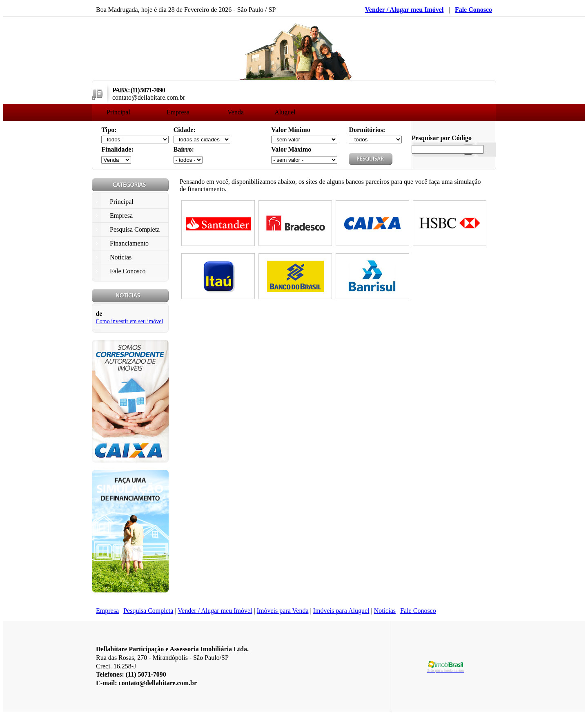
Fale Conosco (473, 10)
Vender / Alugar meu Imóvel (404, 10)
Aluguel (285, 112)
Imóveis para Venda (283, 611)
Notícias (385, 611)
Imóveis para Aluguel (341, 611)
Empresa (178, 112)
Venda (236, 112)
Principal (118, 112)
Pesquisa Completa (148, 611)
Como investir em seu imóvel (129, 321)
